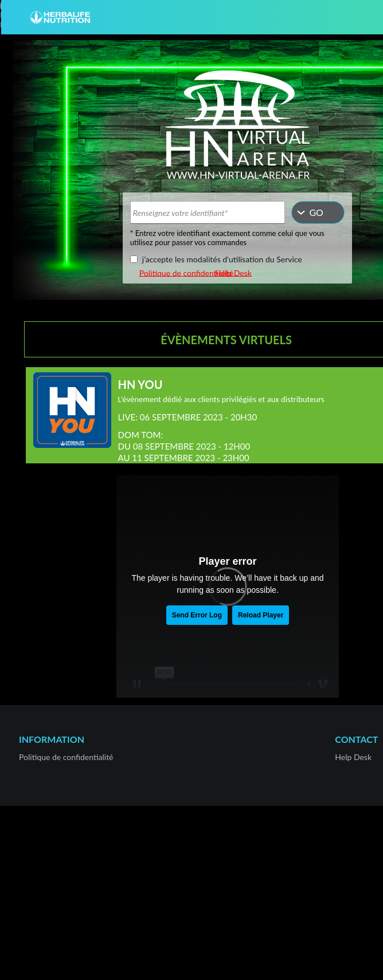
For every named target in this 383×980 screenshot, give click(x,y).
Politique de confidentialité (186, 272)
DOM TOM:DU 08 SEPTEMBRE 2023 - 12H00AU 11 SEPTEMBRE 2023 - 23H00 (184, 446)
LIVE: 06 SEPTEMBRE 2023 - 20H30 (188, 417)
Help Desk (233, 272)
